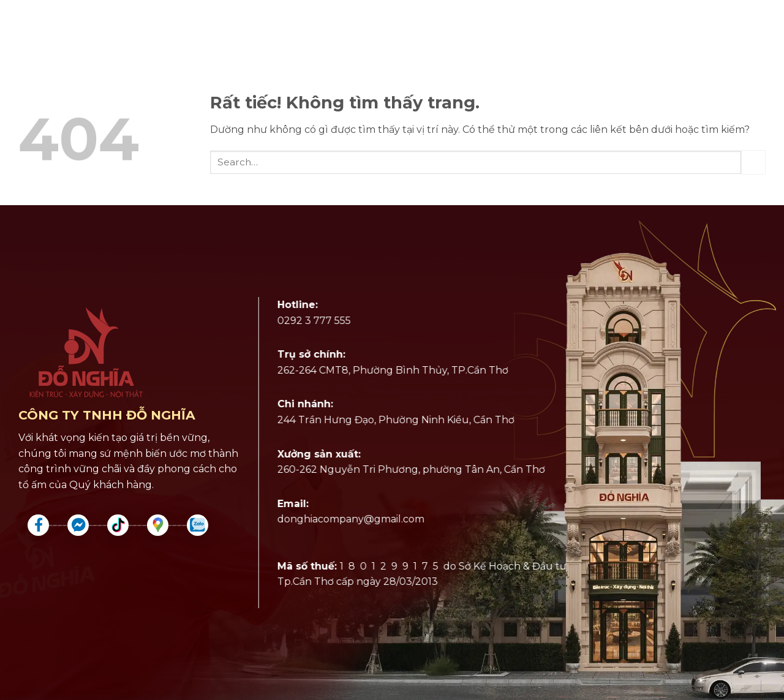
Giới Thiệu (230, 27)
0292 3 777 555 (309, 321)
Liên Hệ (704, 27)
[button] (761, 27)
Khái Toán (509, 27)
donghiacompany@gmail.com (346, 520)
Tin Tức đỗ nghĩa (609, 27)
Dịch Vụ (89, 27)
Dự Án (157, 27)
